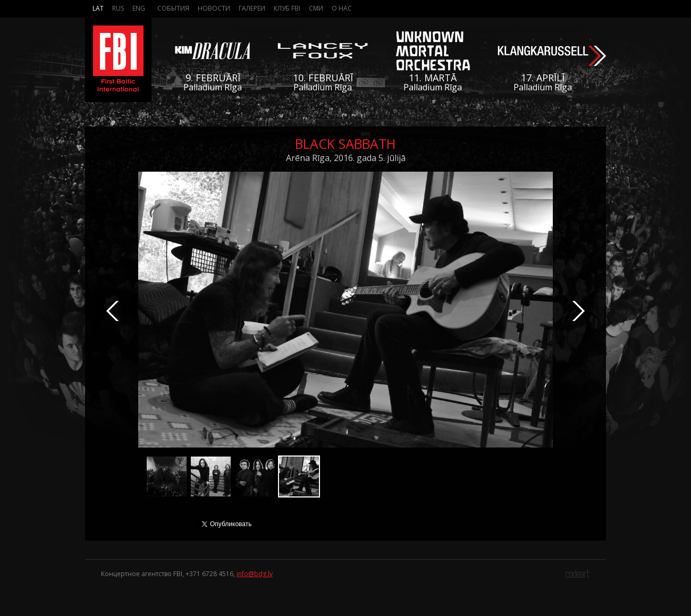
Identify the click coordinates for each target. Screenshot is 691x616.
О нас (342, 8)
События (173, 8)
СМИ (316, 8)
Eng (139, 8)
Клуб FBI (287, 8)
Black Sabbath (345, 144)
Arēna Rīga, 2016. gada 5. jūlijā (346, 158)
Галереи (252, 8)
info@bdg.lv (255, 574)
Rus (118, 8)
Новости (214, 8)
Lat (98, 8)
